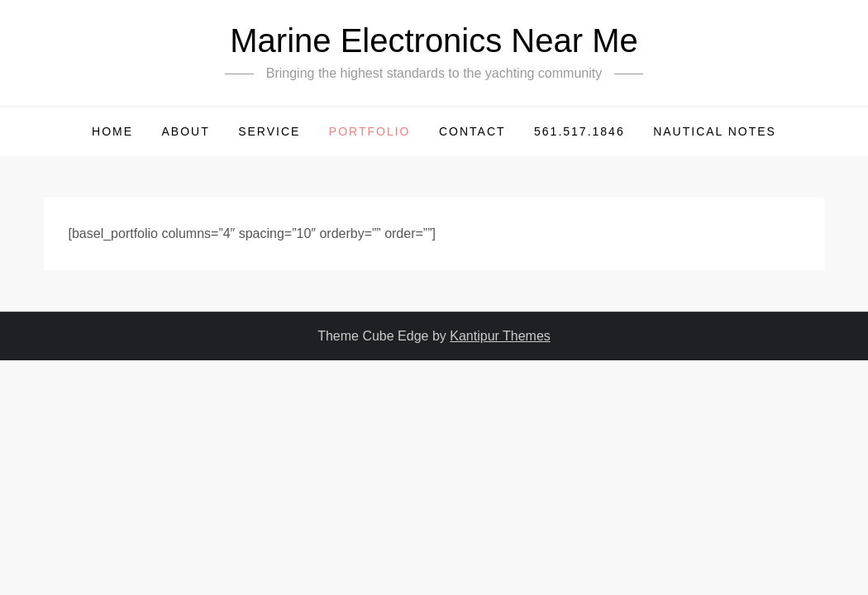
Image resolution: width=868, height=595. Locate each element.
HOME (112, 131)
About (185, 131)
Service (269, 131)
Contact (472, 131)
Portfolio (370, 131)
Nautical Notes (715, 131)
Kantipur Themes (500, 336)
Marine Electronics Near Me (434, 40)
